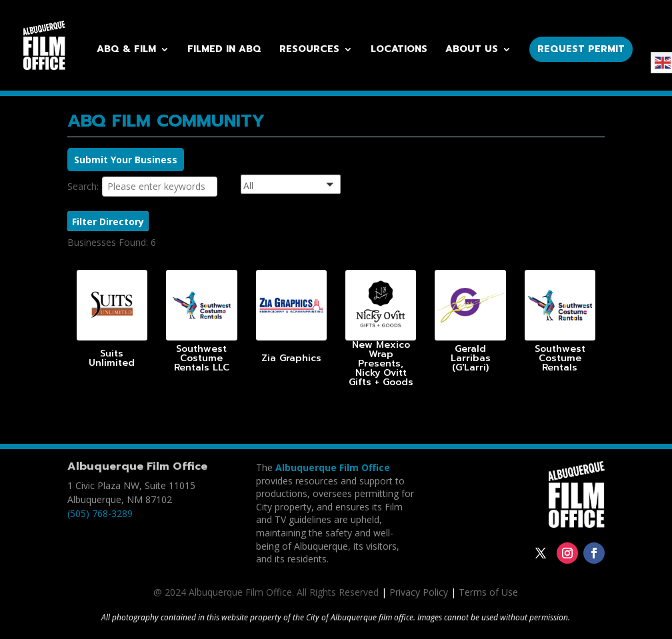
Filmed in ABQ (224, 50)
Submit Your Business (126, 160)
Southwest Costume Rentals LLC (202, 358)
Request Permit (581, 49)
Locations (399, 50)
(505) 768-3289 (100, 513)
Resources (309, 50)
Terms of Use (488, 592)
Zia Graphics (291, 358)
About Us (472, 50)
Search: (83, 186)
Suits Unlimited (112, 358)
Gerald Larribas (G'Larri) (471, 358)
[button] (307, 186)
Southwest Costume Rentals (560, 358)
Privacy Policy (419, 592)
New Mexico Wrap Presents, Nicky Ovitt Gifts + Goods (381, 363)
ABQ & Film (126, 50)
